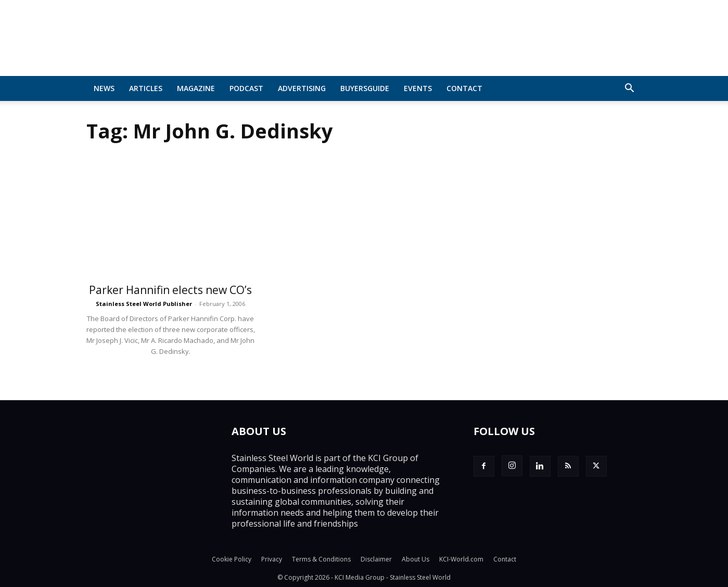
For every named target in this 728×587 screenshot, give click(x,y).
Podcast (246, 88)
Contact (464, 88)
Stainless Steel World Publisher (144, 304)
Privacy (272, 559)
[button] (630, 89)
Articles (146, 88)
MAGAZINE (196, 88)
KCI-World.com (461, 559)
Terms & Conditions (321, 559)
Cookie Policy (232, 559)
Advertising (302, 88)
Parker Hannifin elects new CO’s (170, 290)
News (104, 88)
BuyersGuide (365, 88)
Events (418, 88)
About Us (416, 559)
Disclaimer (376, 559)
